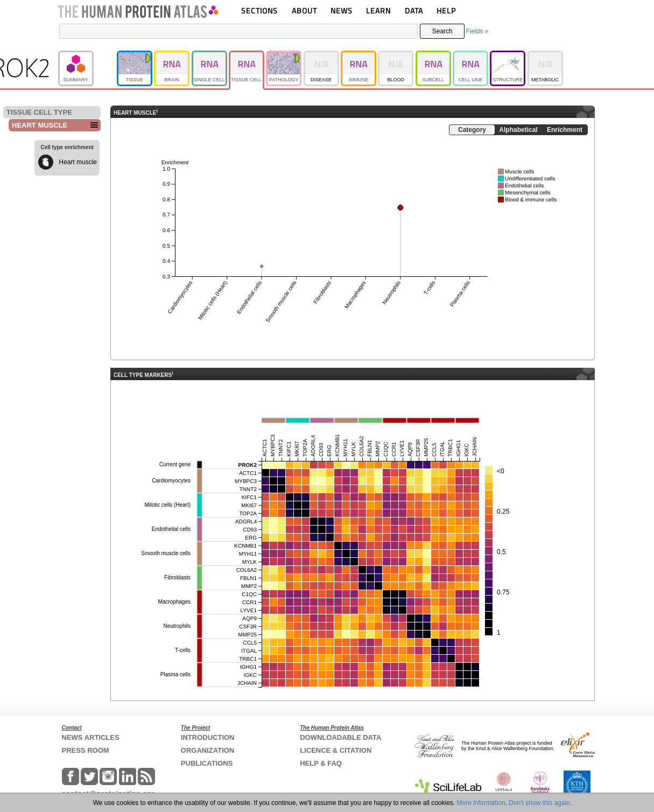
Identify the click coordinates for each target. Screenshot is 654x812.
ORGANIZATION (208, 750)
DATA (414, 10)
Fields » (477, 31)
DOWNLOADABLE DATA (340, 737)
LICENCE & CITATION (336, 750)
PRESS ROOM (86, 750)
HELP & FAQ (321, 763)
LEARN (378, 10)
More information (481, 803)
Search (442, 31)
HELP (446, 10)
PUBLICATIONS (207, 763)
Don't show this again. (540, 803)
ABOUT (304, 10)
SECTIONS (259, 10)
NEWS (342, 10)
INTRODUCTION (208, 737)
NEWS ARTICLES (91, 737)
